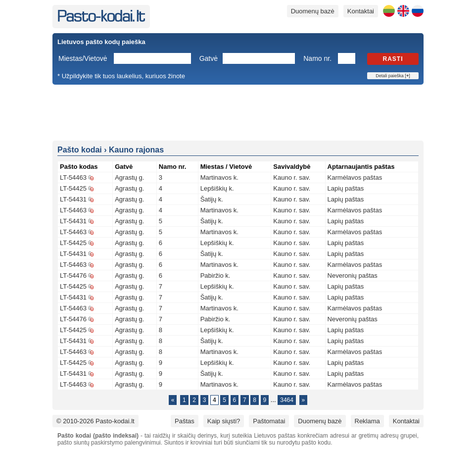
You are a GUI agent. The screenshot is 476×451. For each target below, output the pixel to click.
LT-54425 (73, 188)
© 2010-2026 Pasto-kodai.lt (95, 421)
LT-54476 (73, 276)
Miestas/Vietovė (83, 58)
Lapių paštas (346, 188)
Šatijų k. (212, 199)
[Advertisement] (238, 112)
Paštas (185, 421)
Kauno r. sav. (292, 177)
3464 (287, 400)
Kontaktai (361, 11)
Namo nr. (317, 58)
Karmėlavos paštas (355, 177)
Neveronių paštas (353, 276)
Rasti (393, 59)
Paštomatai (269, 421)
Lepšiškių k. (217, 188)
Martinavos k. (219, 177)
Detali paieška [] (393, 76)
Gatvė (209, 58)
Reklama (367, 421)
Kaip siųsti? (224, 421)
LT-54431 (73, 199)
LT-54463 (73, 177)
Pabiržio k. (215, 276)
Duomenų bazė (313, 11)
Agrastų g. (129, 177)
